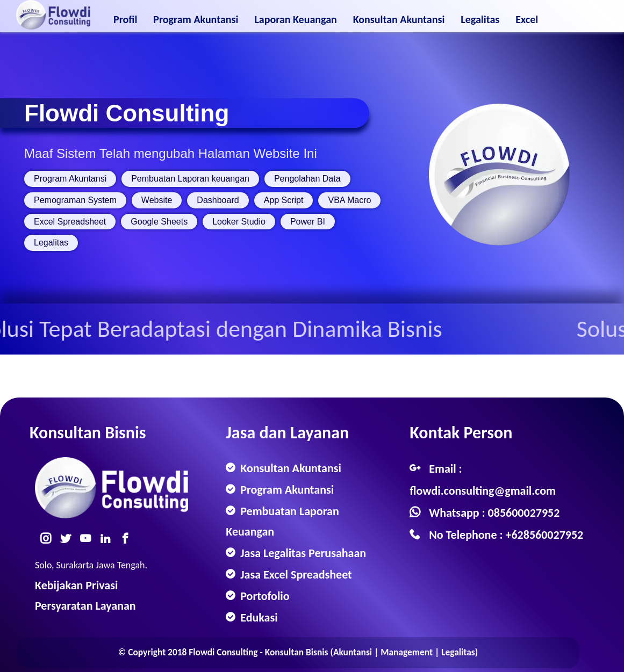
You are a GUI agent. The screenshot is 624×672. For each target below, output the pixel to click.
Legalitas (480, 17)
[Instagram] (49, 538)
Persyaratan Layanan (85, 606)
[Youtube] (89, 538)
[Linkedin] (109, 538)
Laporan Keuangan (295, 17)
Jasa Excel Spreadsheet (295, 575)
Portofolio (263, 596)
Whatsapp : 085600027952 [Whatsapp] (494, 513)
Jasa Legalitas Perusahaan (302, 553)
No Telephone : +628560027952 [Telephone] (506, 535)
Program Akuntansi (196, 17)
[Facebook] (128, 538)
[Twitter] (69, 538)
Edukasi (257, 617)
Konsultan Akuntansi (399, 17)
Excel (527, 17)
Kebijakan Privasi (76, 585)
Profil (125, 17)
